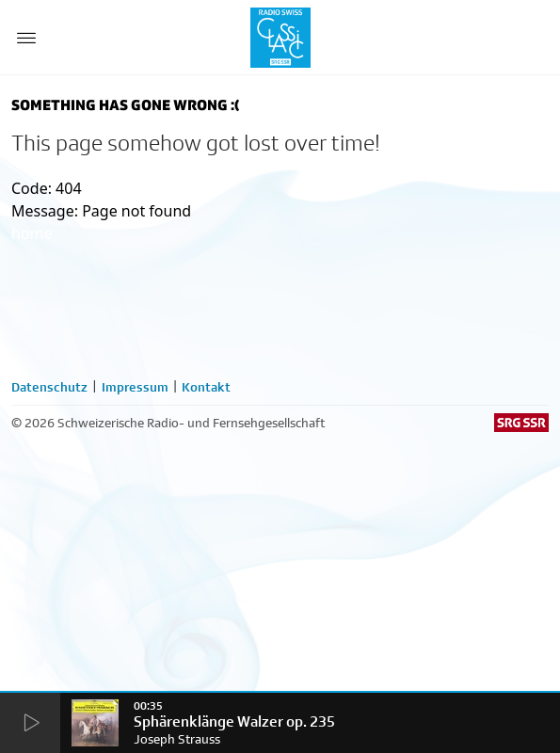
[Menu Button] (26, 38)
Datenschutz (49, 387)
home (32, 233)
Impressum (135, 387)
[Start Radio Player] (30, 723)
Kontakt (206, 387)
